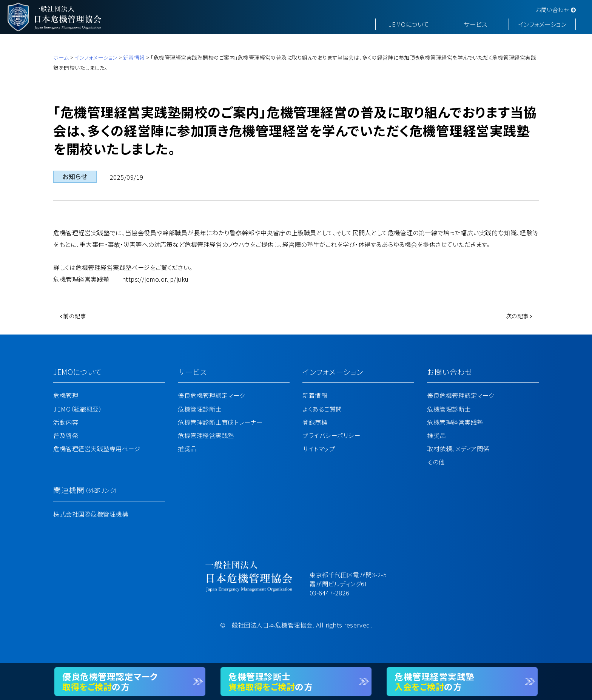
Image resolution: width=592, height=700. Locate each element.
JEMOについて (409, 24)
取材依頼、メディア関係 (458, 449)
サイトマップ (319, 449)
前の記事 (73, 316)
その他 (436, 462)
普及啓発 (66, 435)
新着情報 (134, 57)
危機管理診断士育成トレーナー (220, 422)
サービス (475, 24)
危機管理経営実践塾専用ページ (97, 449)
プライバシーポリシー (331, 435)
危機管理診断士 (200, 409)
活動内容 (66, 422)
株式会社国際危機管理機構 (91, 514)
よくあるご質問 (322, 409)
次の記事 (519, 316)
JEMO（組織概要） (78, 409)
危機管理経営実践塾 (206, 435)
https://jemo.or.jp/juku (155, 279)
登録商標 (315, 422)
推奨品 (187, 449)
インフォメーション (542, 24)
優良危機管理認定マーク (211, 395)
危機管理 (66, 395)
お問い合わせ (556, 10)
